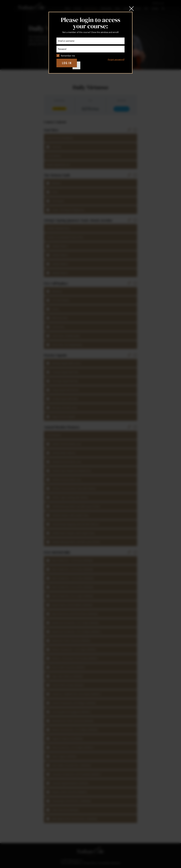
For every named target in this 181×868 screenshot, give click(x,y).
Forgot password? (116, 60)
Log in (67, 63)
